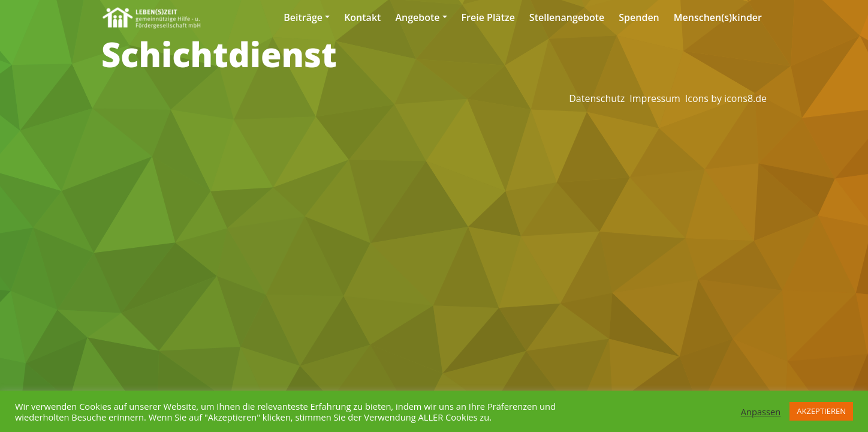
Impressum (655, 98)
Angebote (417, 17)
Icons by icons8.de (726, 98)
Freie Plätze (488, 17)
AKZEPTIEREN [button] (821, 411)
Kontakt (362, 17)
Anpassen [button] (761, 412)
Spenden (639, 17)
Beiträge (303, 17)
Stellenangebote (567, 17)
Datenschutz (597, 98)
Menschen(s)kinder (718, 17)
